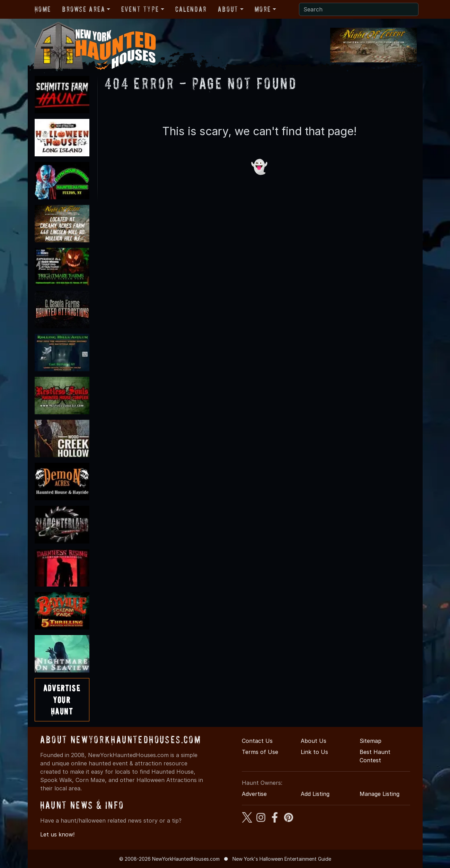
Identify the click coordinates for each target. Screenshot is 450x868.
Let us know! (57, 834)
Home (43, 9)
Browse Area (83, 9)
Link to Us (314, 752)
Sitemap (370, 741)
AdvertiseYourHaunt (62, 700)
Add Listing (315, 794)
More (263, 9)
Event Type (140, 9)
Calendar (191, 9)
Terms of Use (260, 752)
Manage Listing (380, 794)
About (228, 9)
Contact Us (257, 741)
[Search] (359, 9)
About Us (314, 741)
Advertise (254, 794)
